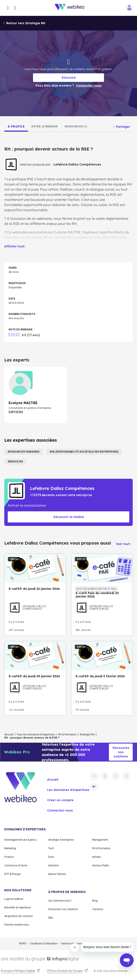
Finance (9, 857)
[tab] (16, 126)
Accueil (9, 735)
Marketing (10, 848)
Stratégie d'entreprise (61, 840)
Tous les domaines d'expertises (36, 735)
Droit (51, 857)
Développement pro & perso (20, 840)
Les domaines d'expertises (68, 790)
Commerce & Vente (16, 866)
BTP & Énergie (13, 874)
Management (100, 840)
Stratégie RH (87, 735)
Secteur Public (101, 866)
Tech (51, 848)
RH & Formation (67, 735)
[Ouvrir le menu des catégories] (8, 8)
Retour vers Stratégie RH (24, 23)
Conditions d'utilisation (44, 944)
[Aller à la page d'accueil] (72, 8)
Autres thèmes (57, 874)
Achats (96, 857)
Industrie (53, 866)
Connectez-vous (60, 810)
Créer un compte (60, 800)
